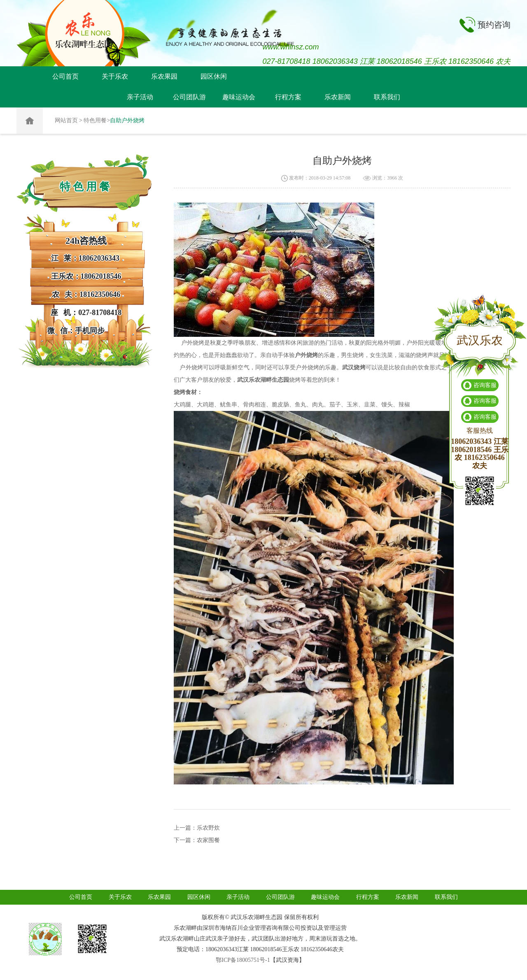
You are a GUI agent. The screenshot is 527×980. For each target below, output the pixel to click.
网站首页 (66, 120)
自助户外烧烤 (127, 120)
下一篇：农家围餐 (197, 840)
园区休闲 (214, 76)
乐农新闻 (338, 97)
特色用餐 (95, 120)
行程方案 (288, 97)
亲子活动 (140, 97)
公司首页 (65, 76)
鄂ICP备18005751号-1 (243, 960)
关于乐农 (115, 76)
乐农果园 (164, 76)
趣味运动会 (239, 97)
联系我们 (387, 97)
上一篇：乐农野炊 (197, 828)
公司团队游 (189, 97)
